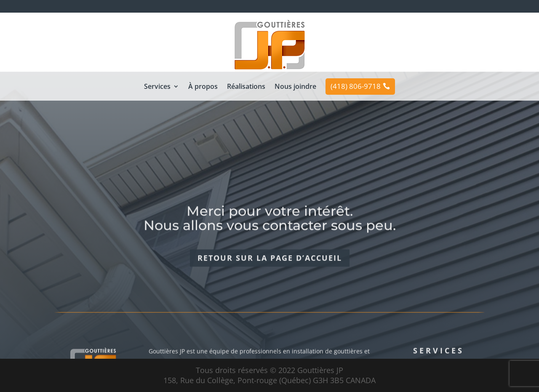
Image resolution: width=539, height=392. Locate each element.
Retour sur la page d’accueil (270, 272)
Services (157, 87)
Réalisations (246, 87)
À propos (203, 87)
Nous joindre (295, 87)
